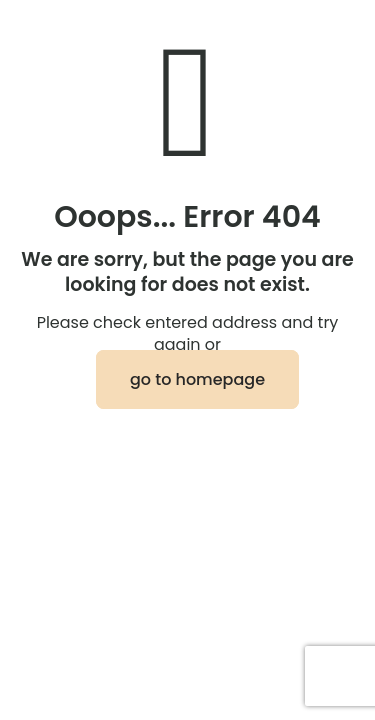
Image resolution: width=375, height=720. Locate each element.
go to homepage (197, 379)
